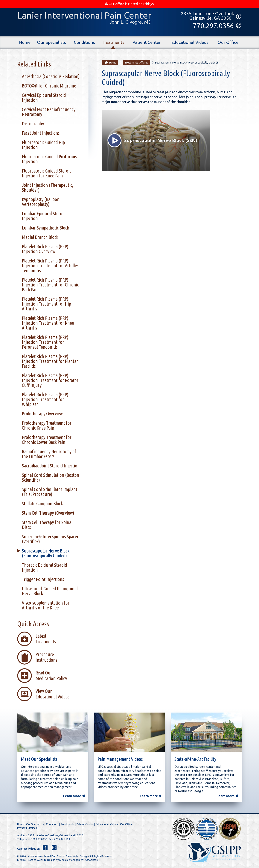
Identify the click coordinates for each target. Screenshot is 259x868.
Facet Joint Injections (41, 133)
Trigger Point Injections (43, 579)
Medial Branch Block (40, 237)
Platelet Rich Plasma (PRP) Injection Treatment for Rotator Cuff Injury (50, 380)
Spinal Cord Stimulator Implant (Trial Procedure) (50, 492)
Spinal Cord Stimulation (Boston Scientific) (51, 477)
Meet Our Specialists (39, 759)
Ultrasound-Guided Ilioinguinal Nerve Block (50, 591)
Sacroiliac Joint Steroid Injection (51, 466)
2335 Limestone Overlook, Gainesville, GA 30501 (56, 835)
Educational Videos (190, 42)
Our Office (228, 42)
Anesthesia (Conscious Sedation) (51, 76)
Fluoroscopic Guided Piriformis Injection (49, 159)
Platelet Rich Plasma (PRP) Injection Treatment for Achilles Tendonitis (50, 266)
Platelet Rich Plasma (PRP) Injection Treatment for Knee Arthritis (48, 323)
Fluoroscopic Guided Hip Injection (43, 145)
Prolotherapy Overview (42, 414)
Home (25, 44)
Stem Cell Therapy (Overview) (48, 513)
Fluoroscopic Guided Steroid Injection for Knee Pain (47, 173)
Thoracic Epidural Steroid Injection (44, 567)
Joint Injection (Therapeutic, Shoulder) (48, 187)
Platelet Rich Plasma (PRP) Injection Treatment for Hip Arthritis (47, 304)
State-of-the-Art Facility (195, 759)
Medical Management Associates (79, 860)
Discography (33, 124)
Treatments (113, 42)
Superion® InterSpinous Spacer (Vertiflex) (50, 539)
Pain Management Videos (120, 759)
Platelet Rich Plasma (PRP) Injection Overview (45, 249)
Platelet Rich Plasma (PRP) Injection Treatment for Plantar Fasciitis (50, 361)
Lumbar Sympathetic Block (45, 228)
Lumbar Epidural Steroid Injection (44, 216)
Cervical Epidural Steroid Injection (44, 98)
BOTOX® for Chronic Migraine (49, 86)
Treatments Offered (137, 63)
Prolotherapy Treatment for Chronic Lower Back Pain (47, 440)
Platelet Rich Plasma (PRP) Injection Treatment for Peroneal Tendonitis (45, 342)
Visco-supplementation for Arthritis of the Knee (46, 605)
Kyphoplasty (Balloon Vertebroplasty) (41, 202)
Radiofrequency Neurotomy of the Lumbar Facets (49, 454)
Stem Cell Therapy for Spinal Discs (47, 525)
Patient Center (147, 42)
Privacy (21, 828)
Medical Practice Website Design (36, 860)
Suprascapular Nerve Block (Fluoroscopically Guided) (46, 553)
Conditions (84, 42)
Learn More (74, 796)
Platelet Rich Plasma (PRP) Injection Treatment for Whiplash (45, 399)
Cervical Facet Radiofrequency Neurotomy (49, 112)
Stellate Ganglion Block (42, 504)
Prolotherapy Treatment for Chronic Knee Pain (47, 425)
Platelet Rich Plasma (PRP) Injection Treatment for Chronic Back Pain (50, 285)
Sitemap (32, 828)
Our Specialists (51, 42)
